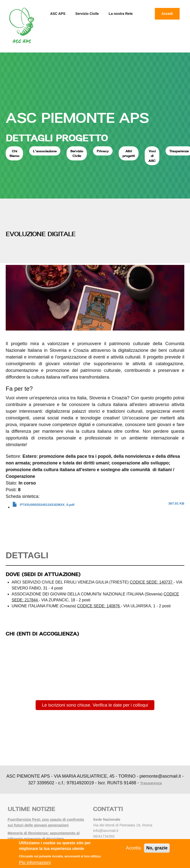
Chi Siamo (14, 153)
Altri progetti (129, 153)
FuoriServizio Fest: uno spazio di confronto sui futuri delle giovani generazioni (46, 822)
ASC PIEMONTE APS (77, 118)
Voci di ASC (152, 156)
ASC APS (58, 14)
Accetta (133, 848)
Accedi (167, 14)
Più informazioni (35, 863)
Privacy (103, 151)
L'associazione (45, 151)
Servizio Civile (87, 14)
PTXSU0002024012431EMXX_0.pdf (47, 505)
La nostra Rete (121, 14)
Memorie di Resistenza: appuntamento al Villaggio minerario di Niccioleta (44, 836)
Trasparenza (151, 783)
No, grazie (157, 848)
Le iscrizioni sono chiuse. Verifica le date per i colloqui (95, 705)
